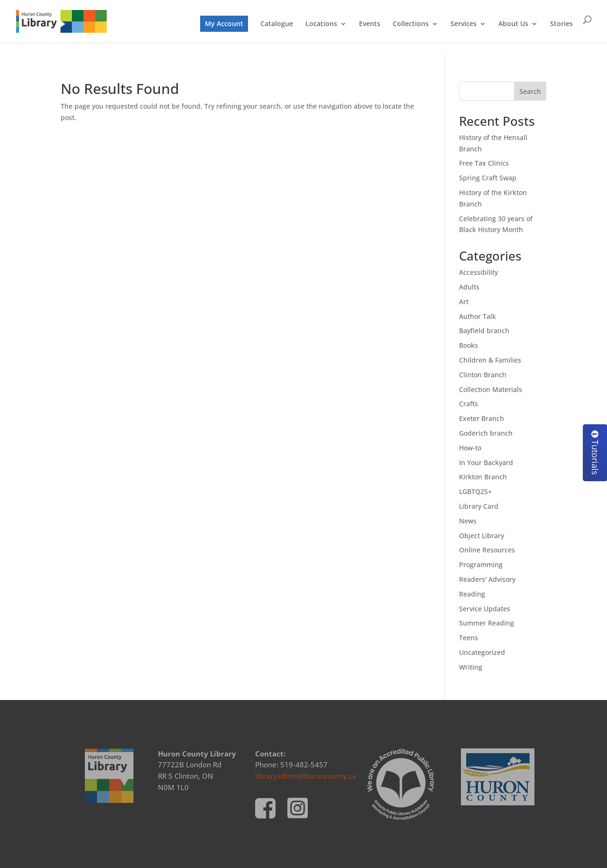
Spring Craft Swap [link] (488, 178)
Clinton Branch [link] (483, 375)
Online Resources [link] (487, 550)
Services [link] (464, 24)
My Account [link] (224, 23)
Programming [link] (481, 565)
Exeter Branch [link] (482, 418)
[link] (61, 21)
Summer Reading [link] (487, 623)
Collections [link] (411, 24)
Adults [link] (469, 287)
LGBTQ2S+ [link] (475, 491)
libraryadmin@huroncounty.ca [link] (306, 776)
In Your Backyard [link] (486, 462)
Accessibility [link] (478, 272)
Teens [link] (469, 638)
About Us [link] (513, 24)
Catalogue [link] (277, 24)
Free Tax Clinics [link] (484, 163)
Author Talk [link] (478, 316)
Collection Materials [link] (491, 389)
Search (530, 91)
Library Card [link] (479, 506)
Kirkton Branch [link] (483, 477)
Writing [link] (471, 667)
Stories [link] (561, 24)
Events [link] (370, 24)
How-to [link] (470, 448)
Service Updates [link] (485, 609)
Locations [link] (321, 24)
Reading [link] (472, 594)
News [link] (468, 521)
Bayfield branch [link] (484, 331)
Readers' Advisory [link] (487, 579)
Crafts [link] (469, 404)
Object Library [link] (482, 536)
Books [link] (469, 345)
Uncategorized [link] (482, 652)
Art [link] (464, 302)
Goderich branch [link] (486, 433)
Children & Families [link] (490, 360)
